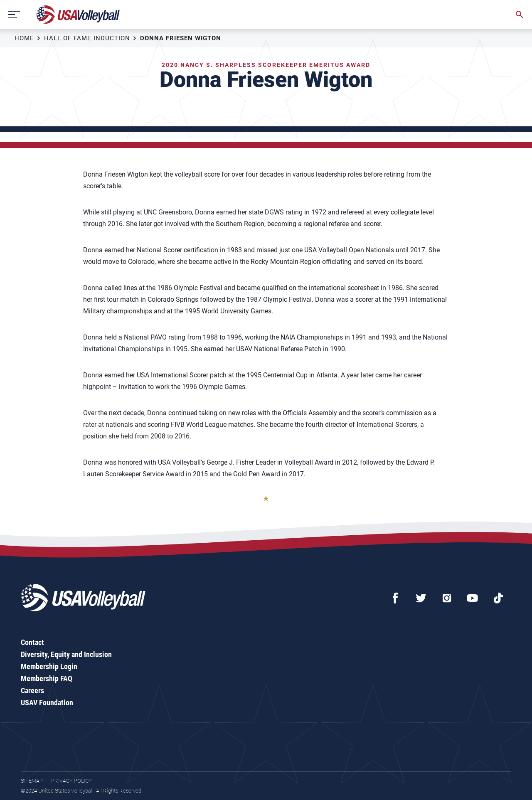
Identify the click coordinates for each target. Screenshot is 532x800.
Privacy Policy (71, 781)
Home (24, 38)
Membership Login (49, 666)
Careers (32, 690)
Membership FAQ (47, 678)
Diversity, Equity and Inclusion (66, 654)
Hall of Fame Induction (87, 38)
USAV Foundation (47, 703)
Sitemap (32, 781)
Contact (32, 642)
